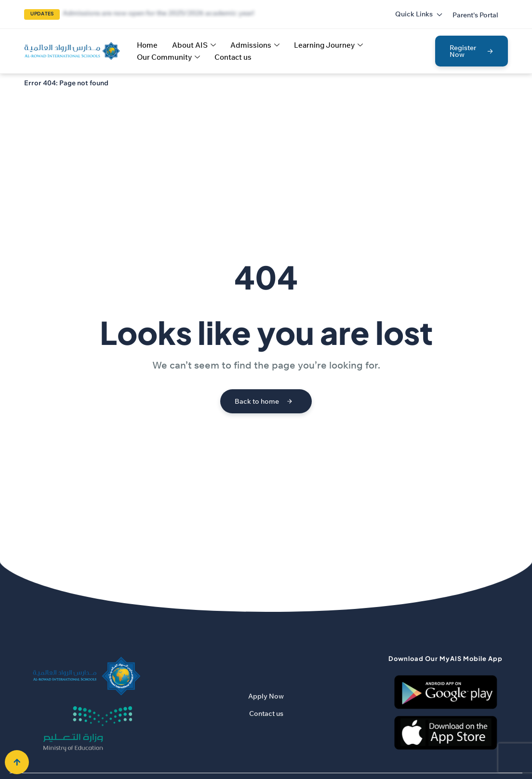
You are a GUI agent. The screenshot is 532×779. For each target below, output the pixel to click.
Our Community (168, 57)
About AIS (194, 45)
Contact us (233, 57)
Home (147, 45)
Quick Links (419, 14)
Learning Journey (328, 45)
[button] (475, 15)
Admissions (255, 45)
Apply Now (266, 696)
